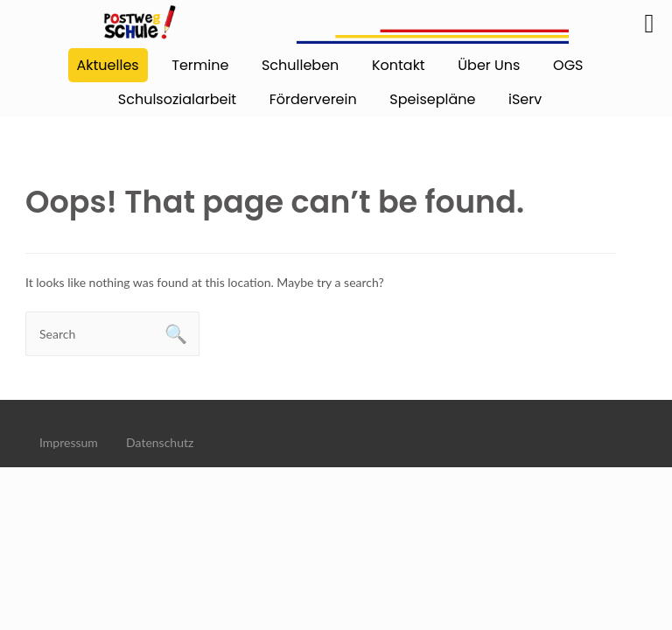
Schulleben (300, 65)
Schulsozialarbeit (177, 99)
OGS (568, 65)
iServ (525, 99)
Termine (200, 65)
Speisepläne (432, 99)
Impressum (69, 442)
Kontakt (399, 65)
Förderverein (313, 99)
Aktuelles (108, 65)
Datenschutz (160, 442)
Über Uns (489, 65)
